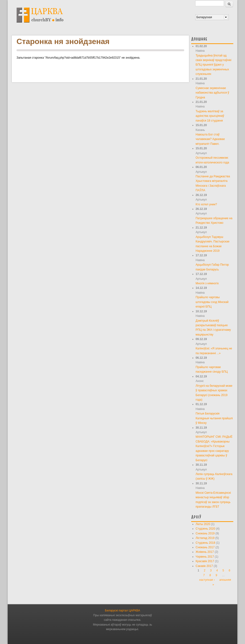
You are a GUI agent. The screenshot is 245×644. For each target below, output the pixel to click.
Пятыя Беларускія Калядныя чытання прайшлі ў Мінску (214, 418)
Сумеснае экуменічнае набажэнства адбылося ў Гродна (212, 93)
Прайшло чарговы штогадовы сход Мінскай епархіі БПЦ (212, 302)
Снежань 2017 (205, 547)
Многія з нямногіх (207, 283)
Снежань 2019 (205, 533)
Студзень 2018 (206, 543)
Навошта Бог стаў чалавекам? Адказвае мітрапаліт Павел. (210, 139)
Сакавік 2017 (204, 566)
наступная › (207, 580)
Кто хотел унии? (206, 204)
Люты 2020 (203, 524)
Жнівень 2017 (205, 552)
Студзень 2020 (206, 529)
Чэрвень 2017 (205, 557)
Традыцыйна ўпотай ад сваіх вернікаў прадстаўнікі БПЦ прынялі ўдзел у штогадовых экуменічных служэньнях (214, 65)
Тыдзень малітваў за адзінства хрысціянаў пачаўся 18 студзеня (210, 116)
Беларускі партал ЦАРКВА (123, 610)
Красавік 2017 (205, 561)
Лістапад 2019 (205, 538)
